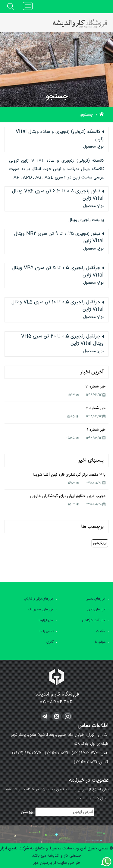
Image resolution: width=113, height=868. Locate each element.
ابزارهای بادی (96, 610)
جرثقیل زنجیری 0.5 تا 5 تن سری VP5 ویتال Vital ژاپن (58, 272)
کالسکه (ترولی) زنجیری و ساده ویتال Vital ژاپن (60, 136)
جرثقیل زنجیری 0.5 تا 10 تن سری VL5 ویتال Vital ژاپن (58, 306)
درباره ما (100, 642)
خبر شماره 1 (96, 430)
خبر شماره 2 (96, 408)
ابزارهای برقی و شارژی (39, 599)
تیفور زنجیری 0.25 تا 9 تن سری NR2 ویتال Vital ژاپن (59, 238)
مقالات (101, 631)
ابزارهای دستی (96, 599)
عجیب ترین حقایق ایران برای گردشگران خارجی (68, 496)
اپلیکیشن (100, 543)
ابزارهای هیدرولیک (41, 610)
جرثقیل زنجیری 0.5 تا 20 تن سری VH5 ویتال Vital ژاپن (62, 340)
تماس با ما (47, 631)
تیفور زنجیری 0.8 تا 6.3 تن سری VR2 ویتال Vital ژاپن (58, 195)
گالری (50, 642)
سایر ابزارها (46, 621)
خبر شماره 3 (96, 387)
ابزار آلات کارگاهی (94, 621)
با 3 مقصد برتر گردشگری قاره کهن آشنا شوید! (69, 475)
